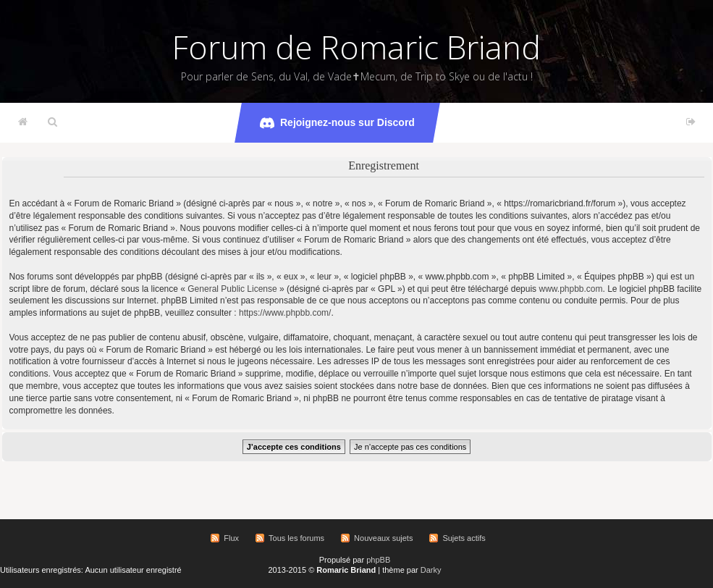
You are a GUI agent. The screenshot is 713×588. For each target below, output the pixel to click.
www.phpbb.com (570, 289)
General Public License (232, 289)
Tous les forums (296, 538)
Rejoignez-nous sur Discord (337, 123)
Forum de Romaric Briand (356, 47)
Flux (231, 538)
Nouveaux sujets (383, 538)
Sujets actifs (464, 538)
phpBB (378, 560)
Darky (431, 570)
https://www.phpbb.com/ (285, 313)
